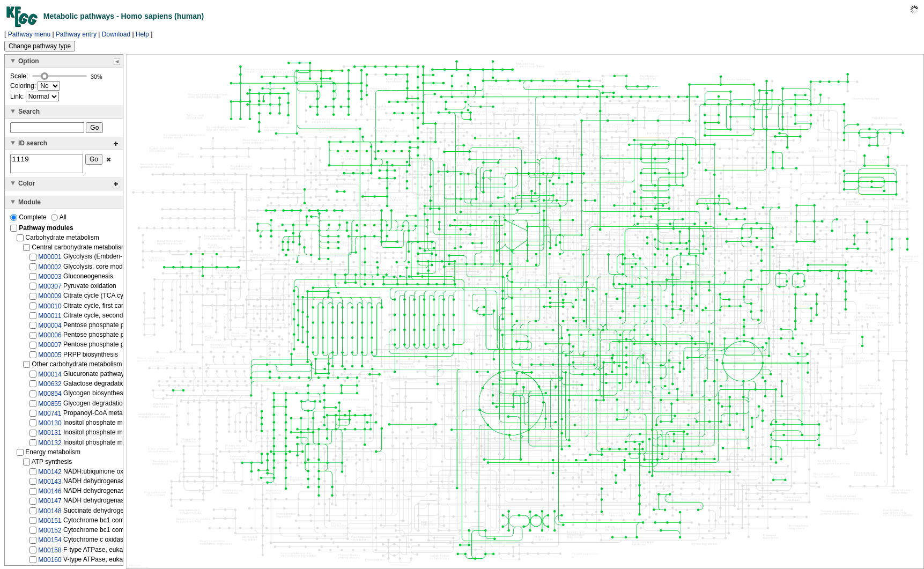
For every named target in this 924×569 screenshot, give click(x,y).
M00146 (50, 494)
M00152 (50, 534)
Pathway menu (29, 34)
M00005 (50, 358)
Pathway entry (76, 34)
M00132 (50, 446)
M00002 (50, 270)
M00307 (50, 290)
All (59, 220)
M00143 (50, 485)
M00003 (50, 280)
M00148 (50, 514)
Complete (29, 220)
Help (142, 34)
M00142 (50, 475)
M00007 (50, 348)
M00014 (50, 378)
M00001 (50, 260)
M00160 (50, 563)
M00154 (50, 543)
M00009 (50, 299)
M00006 (50, 338)
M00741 (50, 417)
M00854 (50, 397)
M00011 (50, 319)
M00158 (50, 553)
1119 (47, 165)
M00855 (50, 407)
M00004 (50, 329)
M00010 (50, 309)
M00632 (50, 387)
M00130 (50, 426)
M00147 (50, 504)
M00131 (50, 436)
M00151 (50, 524)
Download (116, 34)
